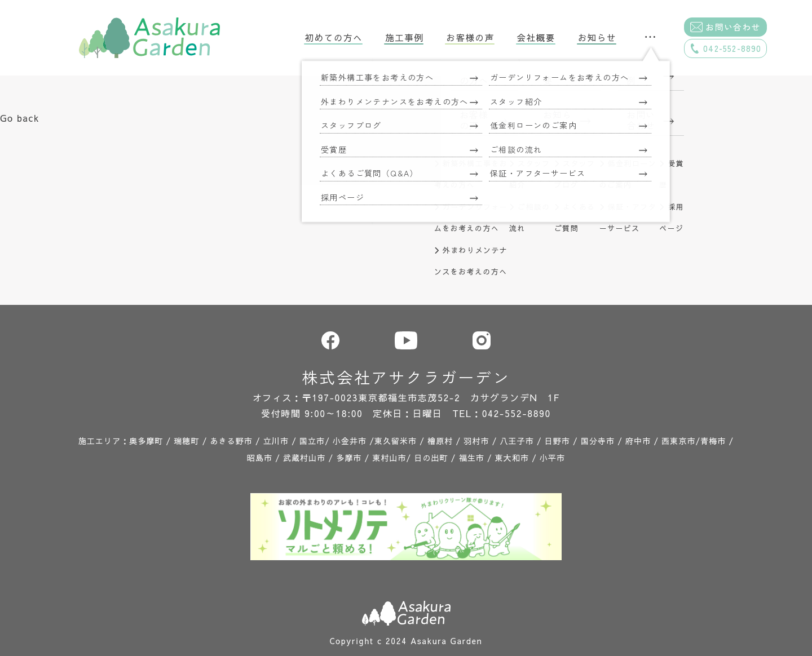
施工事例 (404, 37)
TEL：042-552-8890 (502, 413)
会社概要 (536, 37)
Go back (20, 118)
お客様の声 (470, 37)
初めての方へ (334, 37)
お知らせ (597, 37)
